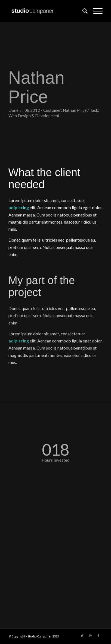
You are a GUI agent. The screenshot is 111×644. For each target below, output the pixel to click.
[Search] (82, 11)
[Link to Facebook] (98, 636)
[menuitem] (82, 11)
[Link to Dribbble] (90, 636)
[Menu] (95, 11)
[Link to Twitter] (82, 636)
